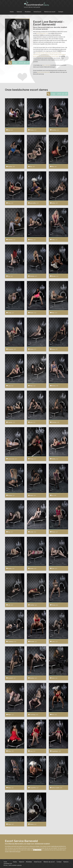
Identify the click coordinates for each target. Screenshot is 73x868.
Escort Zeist (55, 53)
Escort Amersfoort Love (42, 33)
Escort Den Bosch (45, 55)
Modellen (28, 12)
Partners (66, 862)
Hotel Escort (37, 12)
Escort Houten (55, 56)
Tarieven (19, 12)
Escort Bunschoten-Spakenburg (43, 53)
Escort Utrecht (37, 56)
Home (12, 12)
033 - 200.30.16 (19, 63)
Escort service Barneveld (43, 72)
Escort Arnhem (62, 55)
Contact (61, 12)
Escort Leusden (54, 55)
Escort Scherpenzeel (46, 56)
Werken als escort (50, 12)
